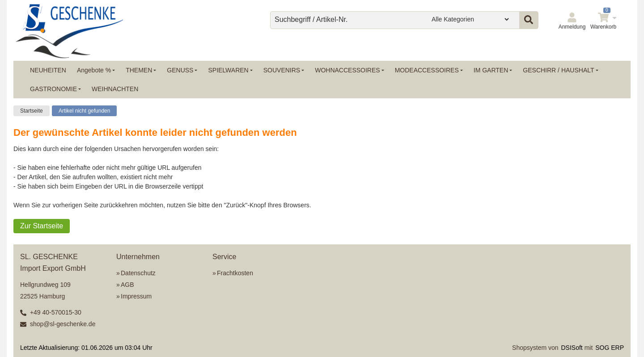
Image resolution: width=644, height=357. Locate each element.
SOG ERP (610, 348)
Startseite (32, 111)
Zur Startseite (42, 226)
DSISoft (572, 348)
